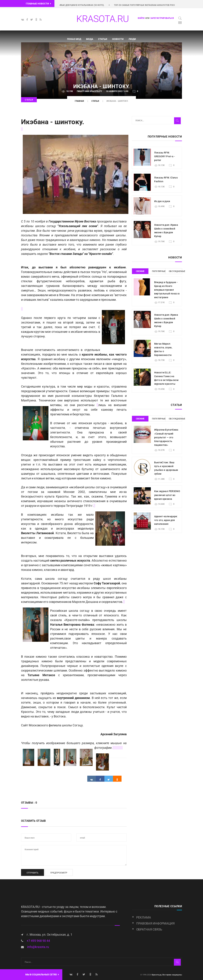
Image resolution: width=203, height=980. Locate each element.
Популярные (159, 271)
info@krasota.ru (38, 947)
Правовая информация (155, 923)
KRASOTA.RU (103, 19)
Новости (118, 39)
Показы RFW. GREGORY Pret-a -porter (165, 156)
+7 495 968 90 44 (38, 941)
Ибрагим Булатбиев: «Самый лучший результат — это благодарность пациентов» (166, 437)
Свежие (140, 271)
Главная (79, 101)
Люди (132, 39)
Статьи (103, 39)
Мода (90, 39)
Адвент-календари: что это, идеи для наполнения (166, 520)
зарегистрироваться (162, 18)
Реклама (144, 917)
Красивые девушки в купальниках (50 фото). (83, 5)
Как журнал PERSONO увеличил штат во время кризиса (167, 495)
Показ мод (74, 39)
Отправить (33, 873)
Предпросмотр (59, 873)
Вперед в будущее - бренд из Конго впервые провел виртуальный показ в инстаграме (167, 290)
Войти (141, 18)
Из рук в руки (162, 201)
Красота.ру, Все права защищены (167, 975)
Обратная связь (149, 929)
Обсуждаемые (175, 271)
